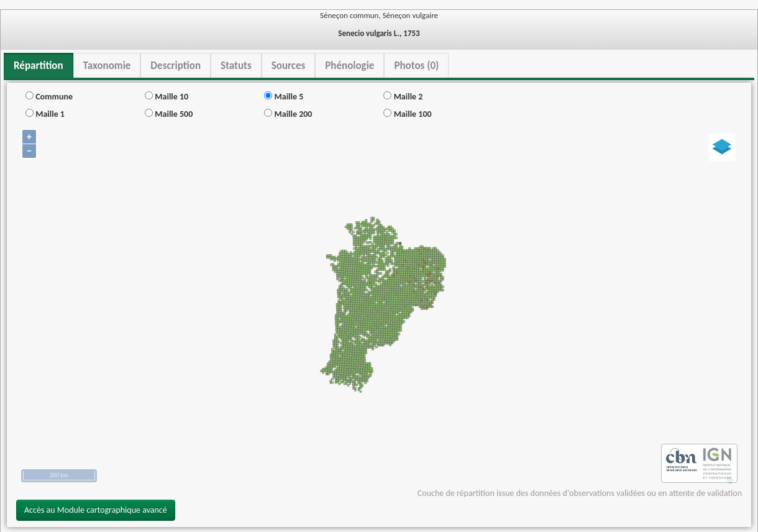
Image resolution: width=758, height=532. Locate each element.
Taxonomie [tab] (107, 66)
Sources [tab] (289, 66)
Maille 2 (403, 97)
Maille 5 (284, 97)
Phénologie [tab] (349, 66)
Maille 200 (288, 114)
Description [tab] (176, 66)
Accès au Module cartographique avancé (96, 510)
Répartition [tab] (39, 66)
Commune (49, 97)
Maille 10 (167, 97)
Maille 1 (45, 114)
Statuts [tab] (236, 66)
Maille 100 (407, 114)
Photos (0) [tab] (416, 66)
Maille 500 (169, 114)
